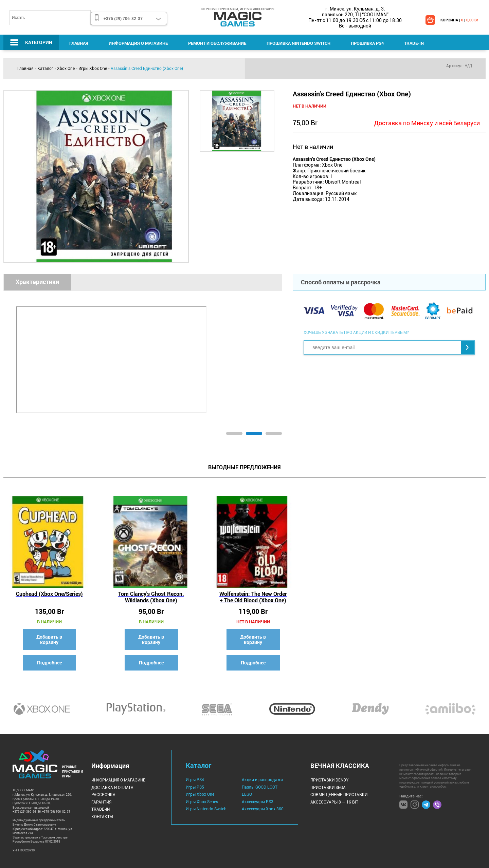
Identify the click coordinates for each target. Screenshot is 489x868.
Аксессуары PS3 (258, 802)
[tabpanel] (143, 358)
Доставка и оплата (112, 788)
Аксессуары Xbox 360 (263, 809)
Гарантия (101, 802)
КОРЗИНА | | (459, 20)
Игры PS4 (195, 780)
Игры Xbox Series (202, 802)
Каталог (45, 69)
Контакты (102, 817)
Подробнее (49, 663)
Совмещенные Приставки (339, 795)
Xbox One (66, 69)
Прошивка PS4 (367, 43)
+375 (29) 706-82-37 (123, 18)
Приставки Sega (328, 788)
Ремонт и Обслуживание (217, 43)
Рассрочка (103, 795)
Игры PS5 (195, 787)
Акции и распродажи (262, 780)
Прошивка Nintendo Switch (298, 43)
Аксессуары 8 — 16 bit (334, 802)
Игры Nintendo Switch (206, 809)
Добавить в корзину (49, 639)
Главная (79, 43)
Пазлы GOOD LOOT (260, 787)
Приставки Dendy (330, 780)
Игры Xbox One (93, 69)
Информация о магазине (138, 43)
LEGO (247, 794)
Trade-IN (414, 43)
